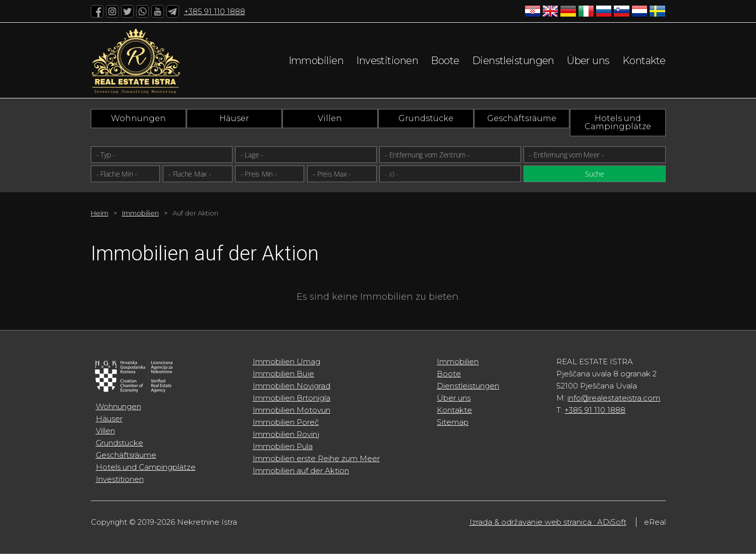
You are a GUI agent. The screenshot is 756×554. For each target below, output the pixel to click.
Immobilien (316, 61)
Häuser (234, 118)
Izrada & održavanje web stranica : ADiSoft (548, 522)
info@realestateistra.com (614, 398)
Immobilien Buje (283, 374)
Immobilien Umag (286, 362)
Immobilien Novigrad (292, 386)
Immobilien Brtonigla (292, 398)
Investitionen (387, 61)
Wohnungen (138, 118)
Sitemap (453, 422)
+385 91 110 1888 (215, 11)
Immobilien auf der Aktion (301, 470)
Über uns (588, 61)
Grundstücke (426, 118)
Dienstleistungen (513, 61)
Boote (445, 61)
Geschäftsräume (522, 118)
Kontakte (644, 61)
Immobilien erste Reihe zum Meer (316, 458)
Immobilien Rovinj (286, 434)
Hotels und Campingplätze (618, 122)
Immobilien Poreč (286, 422)
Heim (100, 213)
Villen (330, 118)
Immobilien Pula (283, 446)
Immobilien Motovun (292, 410)
